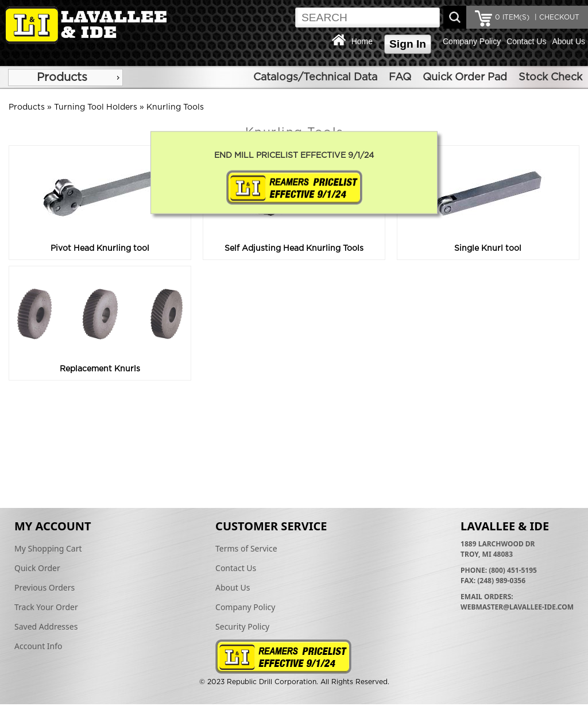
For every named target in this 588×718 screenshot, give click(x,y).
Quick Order (37, 568)
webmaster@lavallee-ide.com (517, 607)
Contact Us (526, 41)
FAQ (400, 77)
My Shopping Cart (48, 548)
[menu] (65, 77)
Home (362, 41)
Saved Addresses (46, 626)
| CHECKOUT (556, 17)
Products (62, 77)
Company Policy (472, 41)
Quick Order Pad (465, 77)
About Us (568, 41)
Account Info (38, 646)
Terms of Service (246, 548)
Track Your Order (46, 607)
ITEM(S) (512, 17)
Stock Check (550, 77)
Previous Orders (45, 587)
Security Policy (242, 626)
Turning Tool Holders (96, 107)
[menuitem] (65, 77)
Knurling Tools (175, 107)
